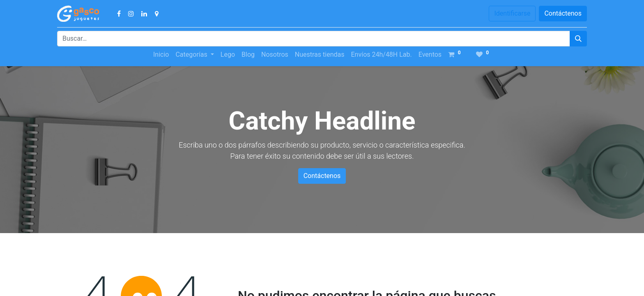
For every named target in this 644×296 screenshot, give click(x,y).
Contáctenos (563, 13)
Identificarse (512, 13)
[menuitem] (161, 55)
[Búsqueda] (578, 39)
